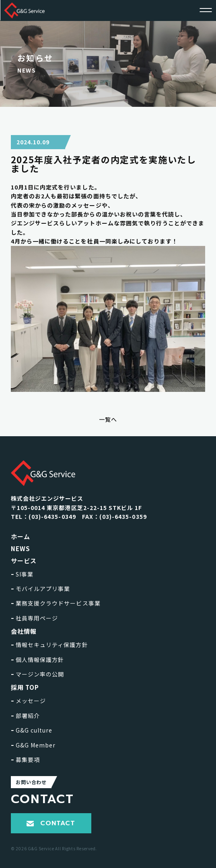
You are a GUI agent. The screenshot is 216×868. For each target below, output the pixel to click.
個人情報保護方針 (38, 660)
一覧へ (108, 419)
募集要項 (25, 760)
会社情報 (24, 631)
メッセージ (28, 701)
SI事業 (22, 574)
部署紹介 (25, 716)
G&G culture (32, 730)
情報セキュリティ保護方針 (49, 645)
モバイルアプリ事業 (41, 589)
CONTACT (51, 823)
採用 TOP (25, 687)
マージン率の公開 (38, 674)
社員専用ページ (34, 618)
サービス (24, 561)
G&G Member (33, 745)
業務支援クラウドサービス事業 (56, 603)
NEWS (21, 548)
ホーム (21, 536)
